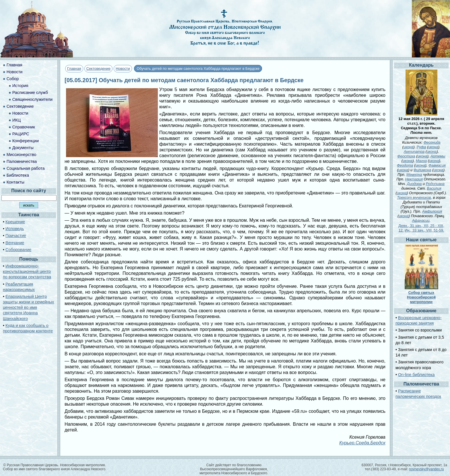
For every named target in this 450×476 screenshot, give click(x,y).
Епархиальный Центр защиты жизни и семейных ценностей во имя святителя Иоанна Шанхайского (28, 308)
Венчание (15, 243)
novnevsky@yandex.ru (426, 469)
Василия (434, 188)
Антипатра (414, 152)
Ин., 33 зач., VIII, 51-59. (424, 230)
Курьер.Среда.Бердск (362, 443)
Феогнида (432, 142)
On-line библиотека (416, 375)
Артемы (438, 156)
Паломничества (22, 161)
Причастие (16, 236)
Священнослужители (32, 99)
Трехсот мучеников (414, 197)
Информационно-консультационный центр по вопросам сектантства (27, 271)
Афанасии (421, 220)
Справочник (24, 127)
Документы (23, 148)
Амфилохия (432, 211)
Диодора (414, 184)
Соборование (18, 250)
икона (408, 147)
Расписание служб (30, 92)
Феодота (405, 165)
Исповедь (15, 229)
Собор (13, 79)
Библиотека (18, 175)
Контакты (15, 182)
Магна (421, 161)
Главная (74, 69)
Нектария (414, 179)
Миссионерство (22, 155)
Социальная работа (26, 168)
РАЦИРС (21, 134)
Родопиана (435, 184)
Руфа (421, 147)
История (20, 86)
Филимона (422, 170)
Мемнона (414, 175)
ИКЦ (17, 120)
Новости (123, 69)
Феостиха (406, 156)
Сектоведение (98, 69)
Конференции (26, 141)
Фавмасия (437, 165)
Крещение (15, 222)
